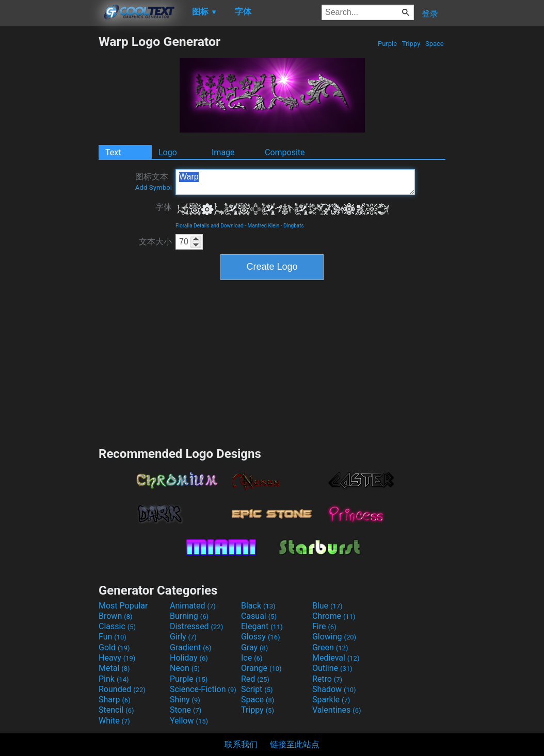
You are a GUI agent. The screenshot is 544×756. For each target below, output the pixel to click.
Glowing (334, 637)
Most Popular (123, 606)
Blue (327, 606)
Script (257, 689)
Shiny (185, 700)
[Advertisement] (49, 189)
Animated (193, 606)
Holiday (189, 658)
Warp (295, 182)
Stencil (116, 710)
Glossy (261, 637)
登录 (430, 14)
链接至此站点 (295, 744)
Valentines (337, 710)
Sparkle (331, 700)
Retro (327, 679)
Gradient (190, 647)
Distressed (196, 626)
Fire (324, 626)
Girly (183, 637)
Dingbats (294, 226)
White (114, 721)
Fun (113, 637)
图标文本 (154, 182)
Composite (285, 152)
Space (435, 44)
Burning (189, 616)
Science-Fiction (203, 689)
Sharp (115, 700)
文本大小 (155, 242)
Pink (114, 679)
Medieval (336, 658)
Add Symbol (154, 187)
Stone (186, 710)
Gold (114, 647)
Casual (259, 616)
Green (330, 647)
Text (113, 152)
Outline (332, 668)
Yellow (189, 721)
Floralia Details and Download (210, 226)
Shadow (334, 689)
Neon (185, 668)
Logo (168, 152)
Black (258, 606)
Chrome (334, 616)
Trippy (411, 44)
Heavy (117, 658)
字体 (164, 207)
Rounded (122, 689)
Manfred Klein (264, 226)
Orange (261, 668)
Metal (114, 668)
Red (255, 679)
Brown (115, 616)
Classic (117, 626)
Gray (254, 647)
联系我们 (241, 744)
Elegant (262, 626)
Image (223, 152)
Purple (388, 44)
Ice (252, 658)
